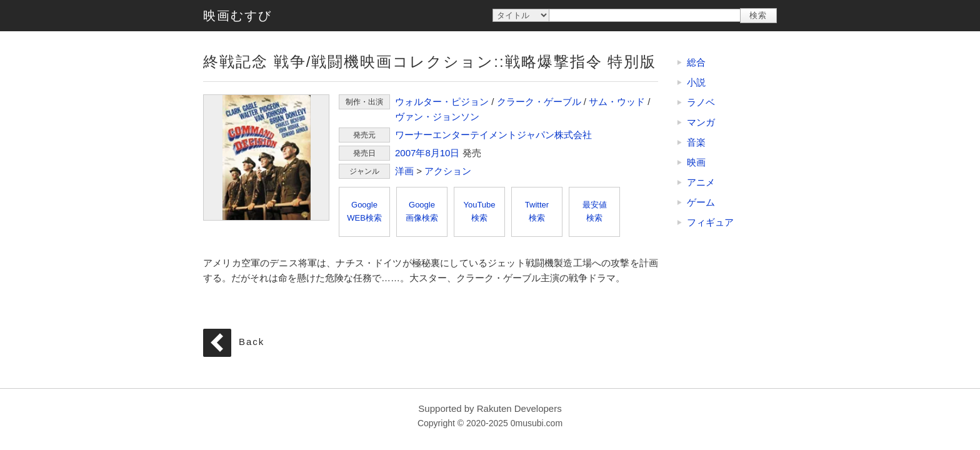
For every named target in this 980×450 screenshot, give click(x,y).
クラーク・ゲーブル (539, 102)
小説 (696, 82)
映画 (696, 162)
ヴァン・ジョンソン (437, 117)
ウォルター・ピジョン (442, 102)
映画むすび (237, 16)
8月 (432, 153)
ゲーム (701, 202)
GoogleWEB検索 (364, 211)
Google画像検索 (422, 211)
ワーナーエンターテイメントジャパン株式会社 (493, 135)
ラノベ (701, 102)
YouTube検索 (479, 211)
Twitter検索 (537, 211)
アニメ (701, 182)
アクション (448, 171)
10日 (450, 153)
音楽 (696, 142)
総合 (696, 62)
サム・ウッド (617, 102)
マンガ (701, 122)
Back (252, 342)
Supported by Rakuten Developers (490, 408)
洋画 (404, 171)
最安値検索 (595, 211)
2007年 (410, 153)
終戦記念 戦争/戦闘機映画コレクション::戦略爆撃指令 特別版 (266, 157)
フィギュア (710, 222)
